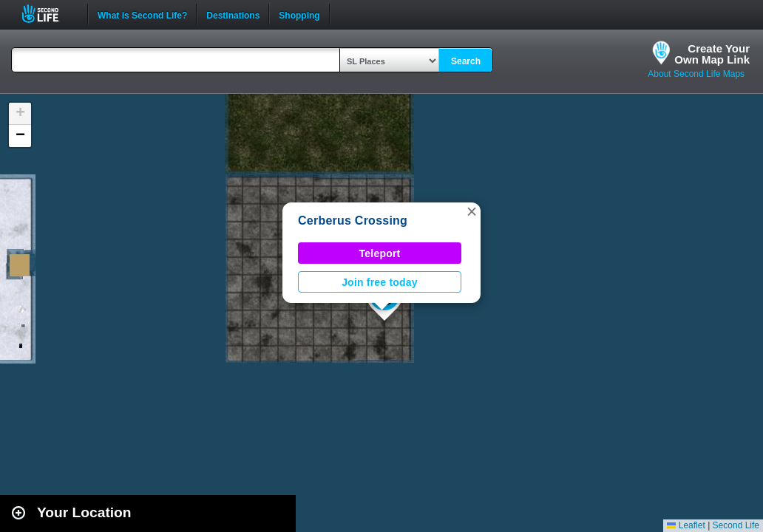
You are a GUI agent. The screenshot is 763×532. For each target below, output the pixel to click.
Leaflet (686, 525)
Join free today (380, 282)
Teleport (380, 253)
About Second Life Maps (696, 74)
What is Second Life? (142, 14)
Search (466, 61)
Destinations (233, 14)
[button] (472, 211)
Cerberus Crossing (353, 221)
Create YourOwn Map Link (712, 54)
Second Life (48, 14)
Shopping (299, 14)
